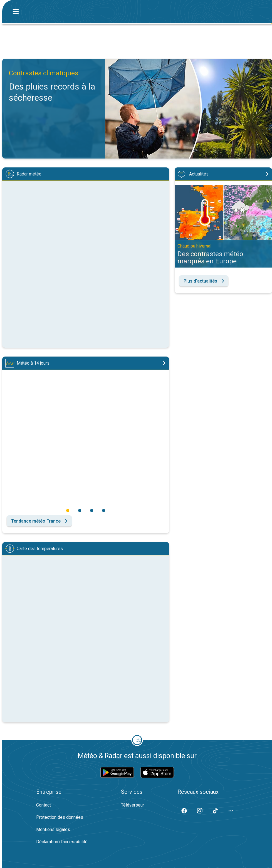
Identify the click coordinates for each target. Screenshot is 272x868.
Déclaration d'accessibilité (62, 842)
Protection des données (60, 817)
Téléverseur (133, 805)
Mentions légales (53, 829)
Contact (44, 805)
